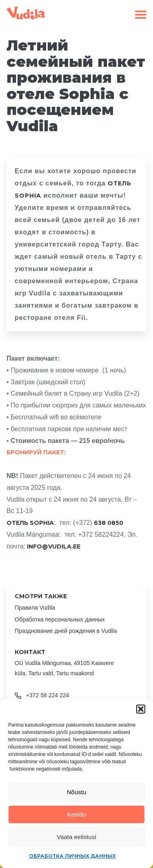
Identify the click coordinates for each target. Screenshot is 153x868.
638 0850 (109, 523)
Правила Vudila (35, 608)
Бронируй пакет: (36, 452)
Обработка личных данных (72, 856)
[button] (141, 709)
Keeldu (76, 814)
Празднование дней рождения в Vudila (66, 631)
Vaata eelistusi (76, 837)
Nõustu (77, 792)
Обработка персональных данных (60, 619)
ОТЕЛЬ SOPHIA (30, 523)
